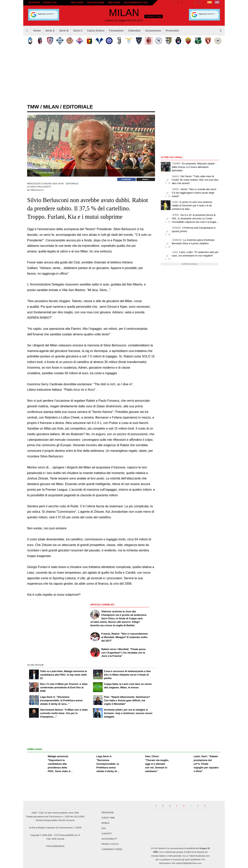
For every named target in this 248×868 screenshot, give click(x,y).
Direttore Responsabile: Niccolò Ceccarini (55, 820)
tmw (33, 107)
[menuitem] (27, 31)
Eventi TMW (108, 818)
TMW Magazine (96, 3)
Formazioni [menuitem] (116, 31)
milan (51, 107)
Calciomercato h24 (136, 3)
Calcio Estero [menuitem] (96, 31)
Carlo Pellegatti (40, 187)
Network (34, 3)
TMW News (114, 3)
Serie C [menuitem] (78, 31)
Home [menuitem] (37, 31)
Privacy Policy (110, 844)
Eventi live (50, 3)
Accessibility (109, 839)
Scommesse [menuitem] (153, 31)
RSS (104, 828)
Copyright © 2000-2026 (41, 835)
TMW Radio (77, 3)
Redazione (108, 812)
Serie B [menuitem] (64, 31)
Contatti (107, 834)
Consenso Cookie (112, 849)
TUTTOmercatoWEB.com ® (67, 835)
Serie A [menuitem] (50, 31)
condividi (127, 179)
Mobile (105, 823)
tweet (146, 179)
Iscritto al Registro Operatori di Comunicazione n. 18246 (55, 828)
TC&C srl (43, 813)
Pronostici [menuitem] (172, 31)
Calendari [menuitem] (134, 31)
